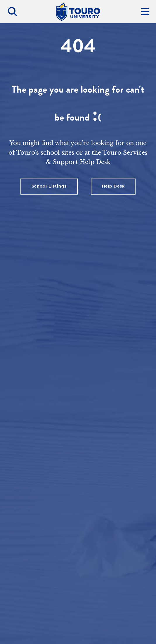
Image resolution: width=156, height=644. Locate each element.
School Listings (49, 186)
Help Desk (113, 186)
